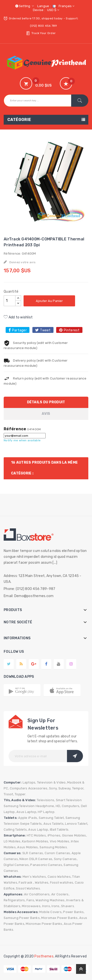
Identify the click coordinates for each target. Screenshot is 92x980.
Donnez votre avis (22, 262)
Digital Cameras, (17, 865)
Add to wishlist (18, 317)
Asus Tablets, (54, 824)
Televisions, (46, 800)
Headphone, (45, 806)
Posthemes (44, 956)
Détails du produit (46, 402)
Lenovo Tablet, (77, 824)
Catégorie (19, 120)
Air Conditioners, (37, 894)
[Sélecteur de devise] (53, 10)
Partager (19, 330)
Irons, (47, 906)
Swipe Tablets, (31, 824)
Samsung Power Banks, (22, 918)
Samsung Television (19, 806)
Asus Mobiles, (28, 847)
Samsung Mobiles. (54, 847)
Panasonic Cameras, (46, 865)
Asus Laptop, (27, 812)
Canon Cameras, (58, 853)
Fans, (31, 900)
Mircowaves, (32, 906)
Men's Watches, (35, 877)
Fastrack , (26, 882)
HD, (58, 806)
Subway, (65, 788)
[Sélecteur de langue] (63, 6)
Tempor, (78, 788)
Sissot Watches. (28, 888)
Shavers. (68, 906)
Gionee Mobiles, (74, 835)
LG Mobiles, (13, 841)
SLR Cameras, (33, 853)
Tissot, (9, 794)
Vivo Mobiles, (60, 841)
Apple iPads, (28, 818)
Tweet (45, 330)
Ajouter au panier (49, 301)
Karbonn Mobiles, (35, 841)
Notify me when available (22, 440)
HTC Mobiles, (37, 835)
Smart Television (69, 800)
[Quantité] (10, 301)
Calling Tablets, (16, 830)
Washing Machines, (50, 900)
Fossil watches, (62, 882)
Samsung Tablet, (52, 818)
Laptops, (29, 782)
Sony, (53, 788)
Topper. (20, 794)
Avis (46, 414)
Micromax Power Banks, (60, 918)
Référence (15, 429)
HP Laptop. (46, 812)
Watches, (42, 882)
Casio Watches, (60, 877)
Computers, (71, 806)
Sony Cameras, (66, 859)
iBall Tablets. (60, 830)
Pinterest (72, 330)
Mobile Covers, (51, 912)
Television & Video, (52, 782)
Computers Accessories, (29, 788)
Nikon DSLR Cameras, (36, 859)
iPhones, (54, 835)
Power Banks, (74, 912)
